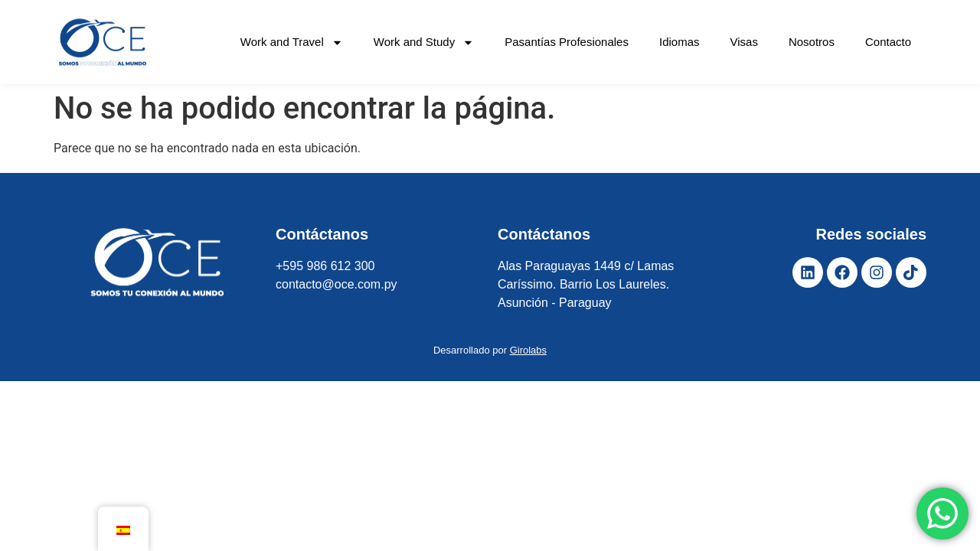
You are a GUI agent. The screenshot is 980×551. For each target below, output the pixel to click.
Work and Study (424, 42)
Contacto (888, 42)
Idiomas (679, 42)
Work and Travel (292, 42)
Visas (744, 42)
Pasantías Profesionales (567, 42)
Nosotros (812, 42)
